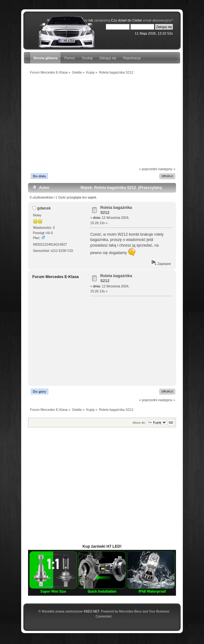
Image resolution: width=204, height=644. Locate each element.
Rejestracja (132, 58)
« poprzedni (148, 169)
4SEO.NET (91, 611)
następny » (167, 169)
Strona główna (45, 58)
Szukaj (87, 58)
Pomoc (70, 58)
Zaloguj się (108, 58)
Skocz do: (139, 423)
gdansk (44, 208)
